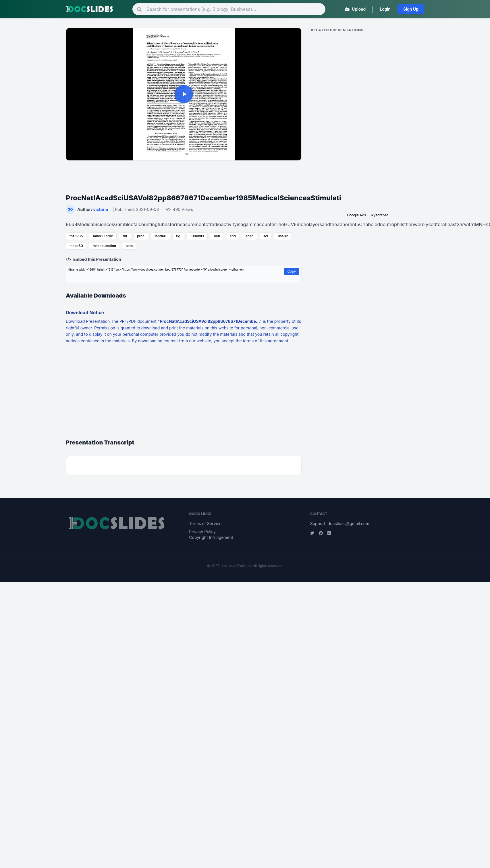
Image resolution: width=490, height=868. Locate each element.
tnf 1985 (76, 236)
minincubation (104, 246)
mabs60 (76, 246)
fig (178, 236)
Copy (292, 271)
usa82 (283, 236)
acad (250, 236)
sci (266, 236)
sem (129, 246)
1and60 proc (103, 236)
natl (217, 236)
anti (233, 236)
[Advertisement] (184, 174)
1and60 (160, 236)
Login (385, 9)
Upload (355, 9)
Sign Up (411, 9)
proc (141, 236)
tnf (125, 236)
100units (197, 236)
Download (76, 321)
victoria (101, 209)
